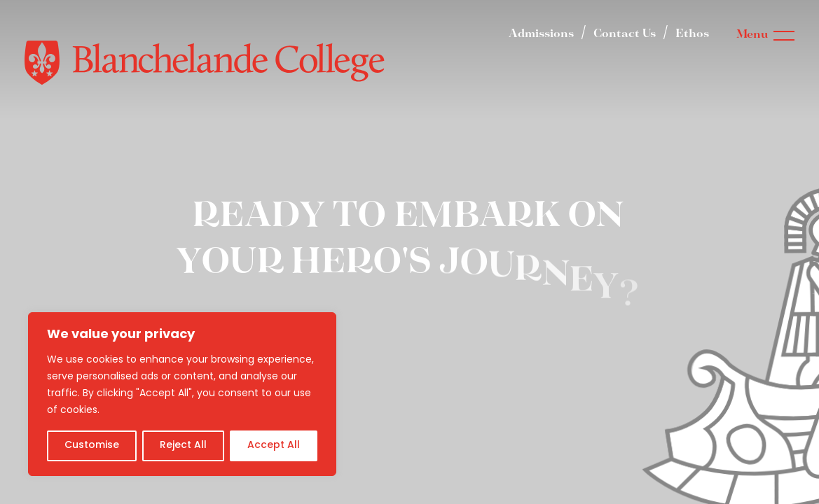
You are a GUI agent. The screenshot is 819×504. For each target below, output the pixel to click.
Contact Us (625, 34)
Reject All (183, 446)
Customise (92, 446)
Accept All (274, 446)
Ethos (692, 34)
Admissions (541, 34)
